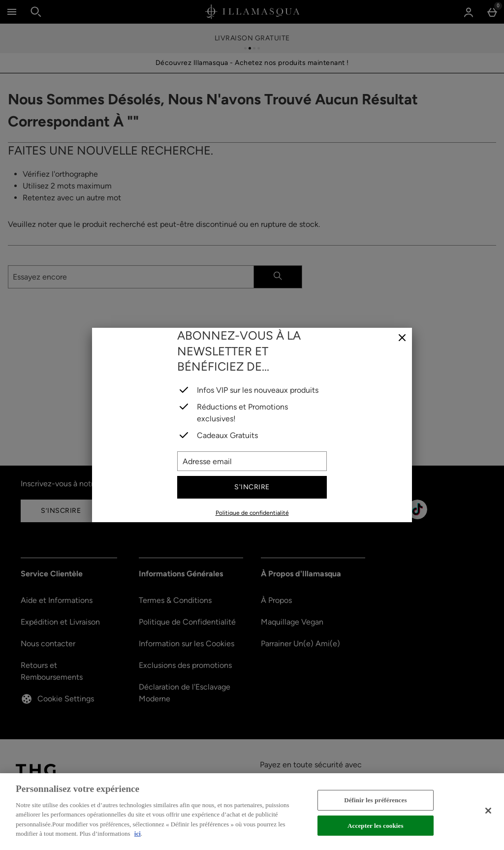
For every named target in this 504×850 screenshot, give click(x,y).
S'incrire (252, 487)
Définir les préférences (375, 800)
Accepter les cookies (376, 825)
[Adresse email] (252, 461)
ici (138, 834)
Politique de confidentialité (252, 513)
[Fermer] (402, 339)
